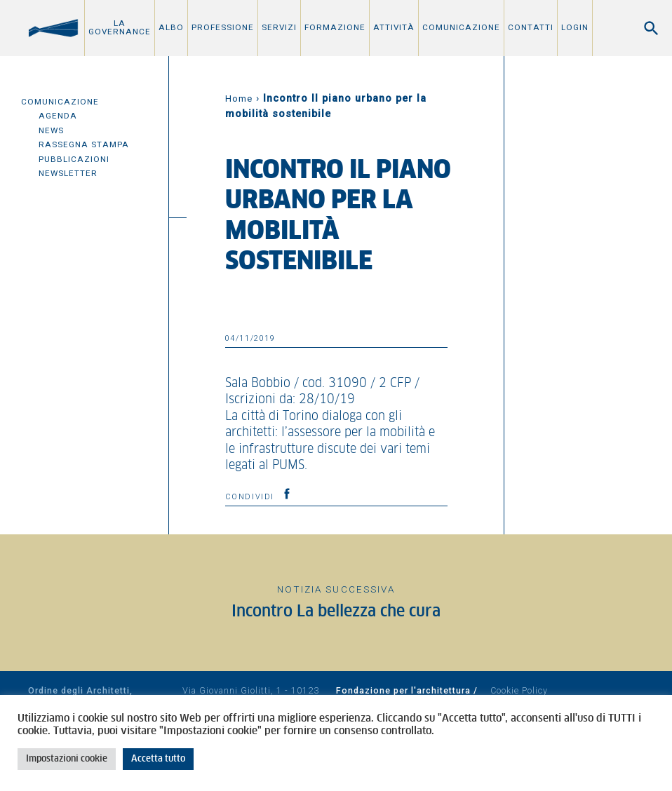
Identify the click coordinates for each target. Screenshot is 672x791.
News (51, 130)
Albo (171, 27)
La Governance (120, 27)
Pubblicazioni (74, 159)
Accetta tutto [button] (158, 759)
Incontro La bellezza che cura (336, 612)
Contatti (531, 27)
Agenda (58, 116)
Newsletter (68, 173)
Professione (223, 27)
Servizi (279, 27)
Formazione (335, 27)
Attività (394, 27)
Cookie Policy (519, 690)
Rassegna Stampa (84, 144)
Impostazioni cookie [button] (67, 759)
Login (575, 27)
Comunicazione (461, 27)
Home (239, 99)
